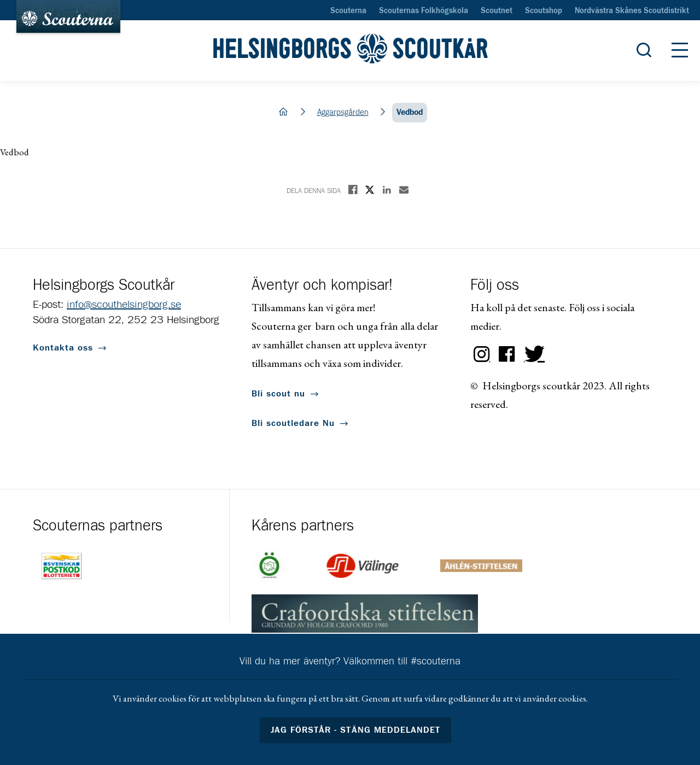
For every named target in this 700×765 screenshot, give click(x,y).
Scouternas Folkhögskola (424, 11)
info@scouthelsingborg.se (124, 305)
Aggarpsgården (343, 112)
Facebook (507, 354)
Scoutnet (497, 11)
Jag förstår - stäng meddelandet (355, 730)
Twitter (532, 354)
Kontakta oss (63, 348)
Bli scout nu (278, 394)
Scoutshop (544, 11)
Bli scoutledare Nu (293, 423)
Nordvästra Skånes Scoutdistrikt (632, 11)
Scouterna (348, 11)
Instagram (482, 354)
